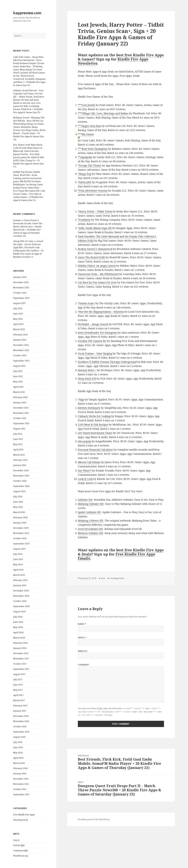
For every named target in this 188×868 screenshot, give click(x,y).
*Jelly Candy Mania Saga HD (95, 228)
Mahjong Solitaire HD (91, 504)
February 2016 (20, 768)
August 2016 (19, 737)
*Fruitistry (84, 220)
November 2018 (21, 596)
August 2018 (19, 612)
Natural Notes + (87, 370)
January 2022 (20, 403)
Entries (19, 845)
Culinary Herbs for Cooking (94, 416)
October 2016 (20, 727)
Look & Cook (85, 479)
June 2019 (18, 559)
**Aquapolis (85, 157)
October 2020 (20, 481)
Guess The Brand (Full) (91, 257)
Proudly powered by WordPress (94, 819)
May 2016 (18, 753)
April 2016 (18, 758)
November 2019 (21, 533)
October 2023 (20, 293)
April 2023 (18, 324)
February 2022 (20, 397)
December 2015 (21, 779)
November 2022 (21, 350)
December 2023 (21, 282)
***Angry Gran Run (89, 126)
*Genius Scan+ (86, 303)
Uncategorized (21, 820)
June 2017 (18, 685)
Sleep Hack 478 (87, 379)
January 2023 (20, 340)
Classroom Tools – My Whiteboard (98, 274)
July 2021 (18, 434)
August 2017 (19, 674)
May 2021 (18, 444)
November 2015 (21, 784)
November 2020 (21, 476)
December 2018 (21, 591)
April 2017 (18, 695)
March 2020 (19, 512)
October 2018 (20, 601)
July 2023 (18, 308)
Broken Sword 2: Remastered (95, 249)
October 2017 (20, 664)
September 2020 (21, 486)
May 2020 (18, 507)
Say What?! (85, 471)
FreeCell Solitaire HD (90, 529)
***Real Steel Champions (93, 149)
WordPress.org (21, 856)
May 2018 (18, 627)
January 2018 (20, 648)
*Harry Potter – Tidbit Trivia (95, 212)
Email (82, 638)
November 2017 (21, 659)
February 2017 (20, 706)
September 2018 (21, 606)
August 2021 (19, 429)
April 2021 (18, 450)
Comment (84, 665)
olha (103, 578)
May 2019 (18, 565)
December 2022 (21, 345)
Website (83, 651)
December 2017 (21, 653)
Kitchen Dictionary (89, 408)
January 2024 (20, 277)
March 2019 (19, 575)
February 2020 (20, 517)
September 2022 (21, 361)
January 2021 (20, 465)
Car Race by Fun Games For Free (97, 282)
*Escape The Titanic (90, 166)
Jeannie (17, 220)
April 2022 (18, 387)
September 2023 (21, 298)
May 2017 (18, 690)
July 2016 (18, 742)
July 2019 (18, 554)
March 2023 (19, 329)
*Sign (81, 400)
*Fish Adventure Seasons (93, 191)
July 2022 (18, 371)
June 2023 (18, 314)
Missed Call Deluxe (89, 462)
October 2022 (20, 355)
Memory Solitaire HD (90, 533)
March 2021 (19, 455)
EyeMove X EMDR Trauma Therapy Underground (107, 362)
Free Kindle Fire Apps (24, 815)
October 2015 (20, 789)
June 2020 (18, 502)
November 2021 (21, 413)
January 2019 (20, 585)
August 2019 (19, 549)
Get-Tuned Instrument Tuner (95, 433)
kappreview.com (27, 13)
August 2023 (19, 303)
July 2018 (18, 617)
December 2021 (21, 408)
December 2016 (21, 716)
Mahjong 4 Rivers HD (91, 521)
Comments (21, 851)
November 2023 (21, 288)
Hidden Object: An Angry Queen (97, 266)
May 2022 (18, 382)
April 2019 (18, 570)
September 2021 (21, 423)
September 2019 (21, 544)
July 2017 (18, 679)
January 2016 (20, 774)
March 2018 (19, 638)
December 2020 (21, 470)
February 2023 (20, 335)
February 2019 (20, 580)
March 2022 (19, 392)
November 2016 (21, 721)
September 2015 (21, 794)
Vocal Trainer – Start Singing (95, 354)
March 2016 (19, 763)
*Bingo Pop (85, 174)
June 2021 (18, 439)
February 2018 (20, 643)
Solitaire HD (85, 500)
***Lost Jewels (86, 105)
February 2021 (20, 460)
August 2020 (19, 491)
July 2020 (18, 497)
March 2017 (19, 700)
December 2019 (21, 528)
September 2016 (21, 732)
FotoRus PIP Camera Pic (92, 341)
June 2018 (18, 622)
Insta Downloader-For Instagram (97, 333)
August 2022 (19, 366)
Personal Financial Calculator (95, 450)
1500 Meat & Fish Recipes (93, 425)
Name (82, 624)
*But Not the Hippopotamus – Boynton (101, 312)
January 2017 (20, 711)
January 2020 (20, 523)
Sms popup (84, 441)
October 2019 (20, 538)
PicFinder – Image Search (93, 324)
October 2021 (20, 418)
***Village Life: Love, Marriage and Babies (103, 113)
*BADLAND (85, 182)
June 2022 (18, 376)
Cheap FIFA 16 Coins (23, 241)
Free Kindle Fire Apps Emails (117, 556)
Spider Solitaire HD (89, 512)
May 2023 (18, 319)
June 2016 (18, 747)
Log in (16, 840)
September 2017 (21, 669)
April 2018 (18, 632)
